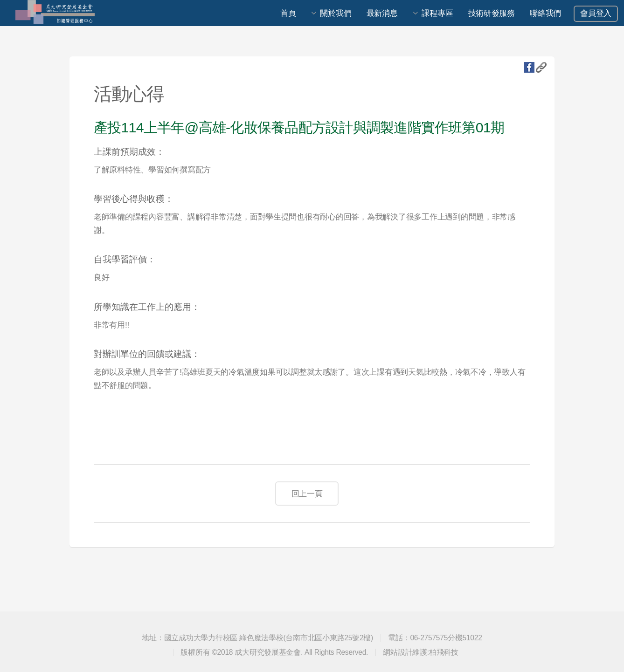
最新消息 (382, 13)
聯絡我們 (545, 13)
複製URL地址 (541, 67)
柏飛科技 (444, 652)
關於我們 (336, 13)
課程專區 (437, 13)
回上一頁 (307, 494)
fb (529, 67)
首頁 (288, 13)
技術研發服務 (492, 13)
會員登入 (596, 13)
